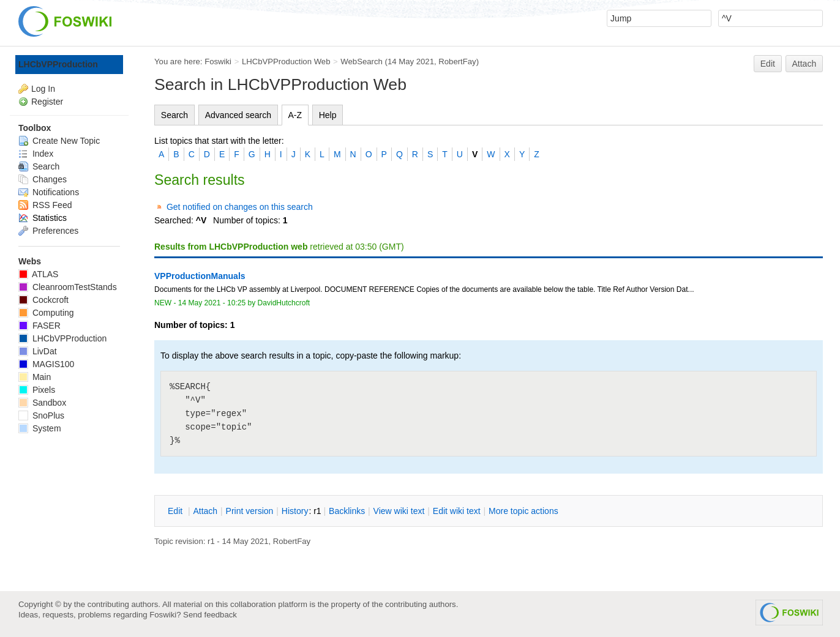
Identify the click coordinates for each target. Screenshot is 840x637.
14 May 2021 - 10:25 (212, 303)
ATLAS (38, 274)
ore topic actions (523, 511)
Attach (804, 64)
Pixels (37, 390)
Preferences (48, 231)
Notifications (49, 192)
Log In (43, 89)
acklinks (347, 511)
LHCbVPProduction (58, 64)
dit (176, 511)
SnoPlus (41, 415)
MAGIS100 (46, 364)
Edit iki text (457, 511)
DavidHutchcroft (284, 303)
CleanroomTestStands (68, 287)
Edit (768, 64)
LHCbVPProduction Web (286, 61)
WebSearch (362, 61)
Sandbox (42, 403)
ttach (205, 511)
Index (36, 154)
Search (174, 115)
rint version (250, 511)
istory (295, 511)
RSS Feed (45, 205)
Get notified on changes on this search (240, 207)
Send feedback (210, 615)
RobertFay (457, 61)
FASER (39, 326)
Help (328, 115)
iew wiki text (399, 511)
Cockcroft (43, 300)
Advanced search (238, 115)
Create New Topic (59, 141)
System (40, 428)
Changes (43, 179)
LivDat (38, 351)
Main (35, 377)
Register (47, 102)
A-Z (295, 115)
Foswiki (218, 61)
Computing (46, 313)
